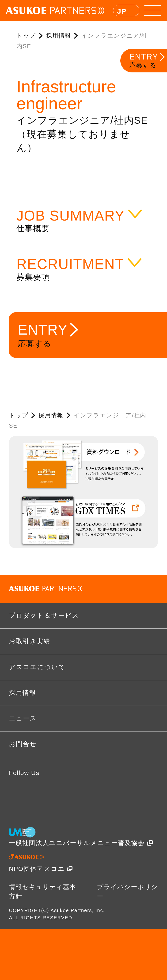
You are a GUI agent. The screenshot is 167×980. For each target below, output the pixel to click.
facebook (20, 792)
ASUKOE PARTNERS (55, 11)
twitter (48, 792)
